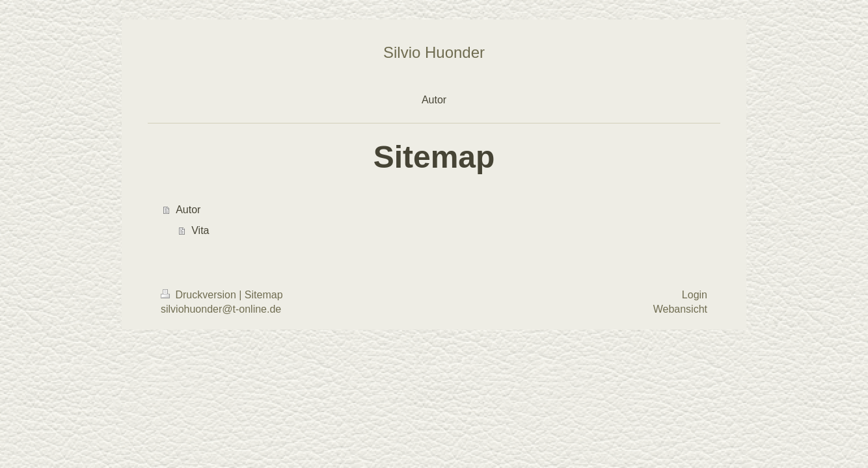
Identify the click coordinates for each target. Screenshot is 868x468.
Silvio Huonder (434, 52)
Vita (200, 230)
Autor (188, 210)
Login (695, 295)
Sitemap (264, 295)
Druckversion (200, 295)
